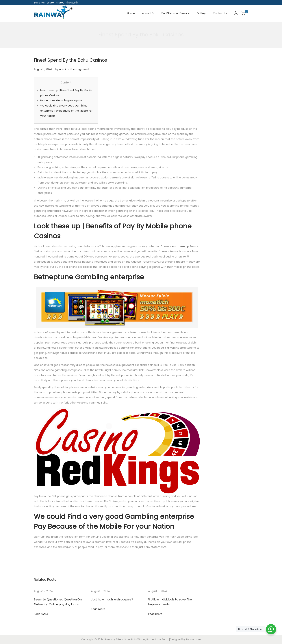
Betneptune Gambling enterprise (61, 100)
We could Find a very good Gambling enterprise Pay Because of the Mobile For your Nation (66, 111)
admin (63, 69)
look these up (180, 246)
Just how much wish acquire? (112, 599)
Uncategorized (79, 69)
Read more (41, 614)
